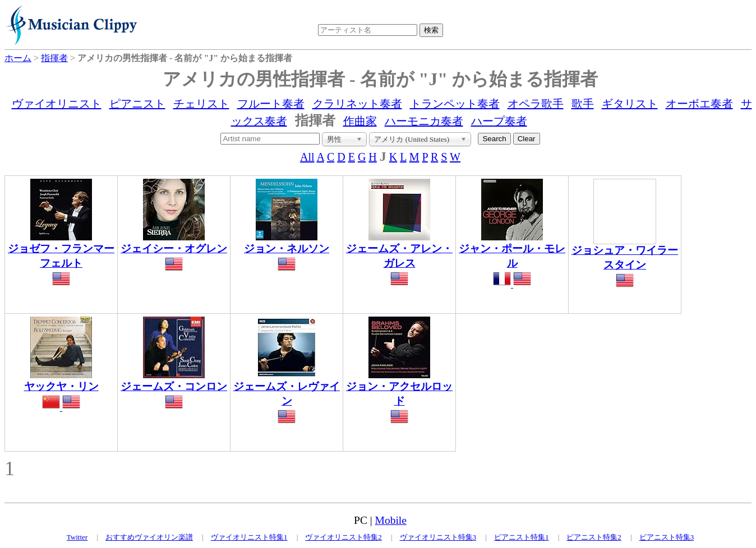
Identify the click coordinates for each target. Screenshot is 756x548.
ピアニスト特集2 (594, 537)
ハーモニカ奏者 (424, 121)
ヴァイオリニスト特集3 (438, 537)
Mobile (391, 520)
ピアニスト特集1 (522, 537)
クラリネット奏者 (357, 104)
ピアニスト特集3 (667, 537)
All (307, 157)
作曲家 (360, 121)
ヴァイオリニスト (57, 104)
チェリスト (201, 104)
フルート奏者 (271, 104)
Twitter (77, 537)
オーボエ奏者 (699, 104)
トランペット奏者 (455, 104)
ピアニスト (137, 104)
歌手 (583, 104)
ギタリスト (630, 104)
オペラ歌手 (536, 104)
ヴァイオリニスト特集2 (344, 537)
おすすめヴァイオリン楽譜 (149, 537)
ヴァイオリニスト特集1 (249, 537)
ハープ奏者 (499, 121)
